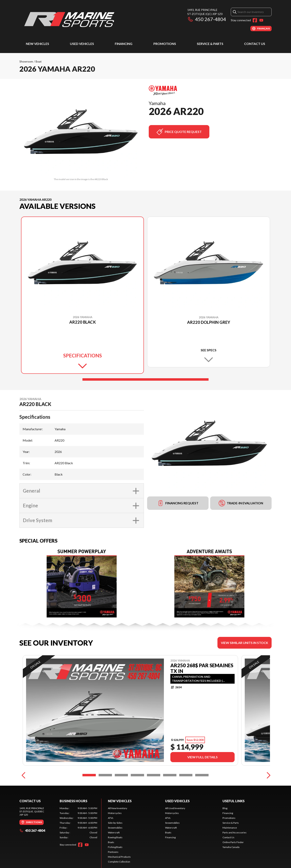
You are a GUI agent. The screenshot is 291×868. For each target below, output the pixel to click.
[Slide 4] (137, 793)
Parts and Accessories (235, 850)
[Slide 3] (121, 793)
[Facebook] (255, 20)
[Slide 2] (105, 793)
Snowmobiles (115, 846)
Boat (39, 61)
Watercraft (114, 850)
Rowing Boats (115, 855)
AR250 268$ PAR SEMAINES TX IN (202, 668)
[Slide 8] (202, 793)
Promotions (165, 44)
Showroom (26, 61)
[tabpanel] (79, 841)
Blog (225, 826)
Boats (111, 860)
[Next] (268, 793)
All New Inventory (118, 826)
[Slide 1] (145, 379)
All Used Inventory (175, 826)
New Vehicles (37, 44)
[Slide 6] (170, 793)
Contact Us (255, 44)
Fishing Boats (115, 865)
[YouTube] (261, 20)
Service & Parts (210, 44)
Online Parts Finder (233, 860)
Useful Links (234, 819)
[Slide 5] (154, 793)
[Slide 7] (186, 793)
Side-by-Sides (115, 841)
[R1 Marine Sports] (70, 20)
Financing (124, 44)
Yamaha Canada (231, 865)
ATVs (111, 836)
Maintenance (230, 846)
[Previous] (23, 793)
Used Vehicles (82, 44)
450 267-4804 (207, 19)
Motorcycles (115, 831)
